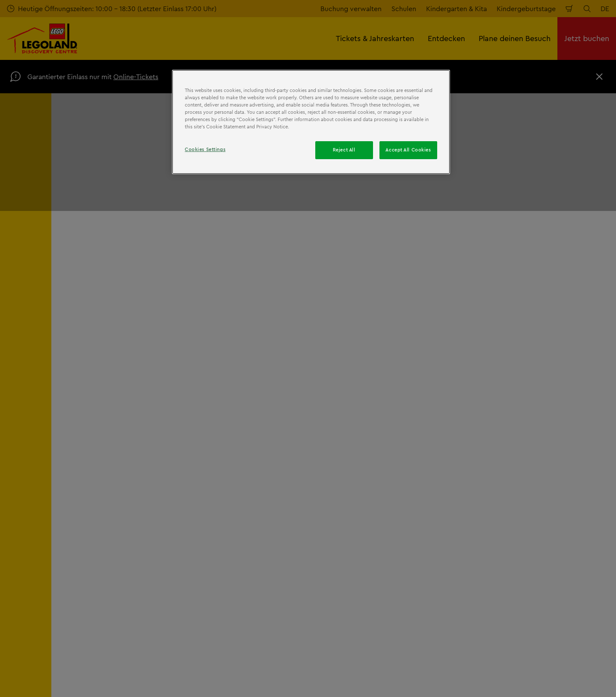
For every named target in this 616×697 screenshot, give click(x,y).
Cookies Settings (205, 149)
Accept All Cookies (408, 150)
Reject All (344, 150)
